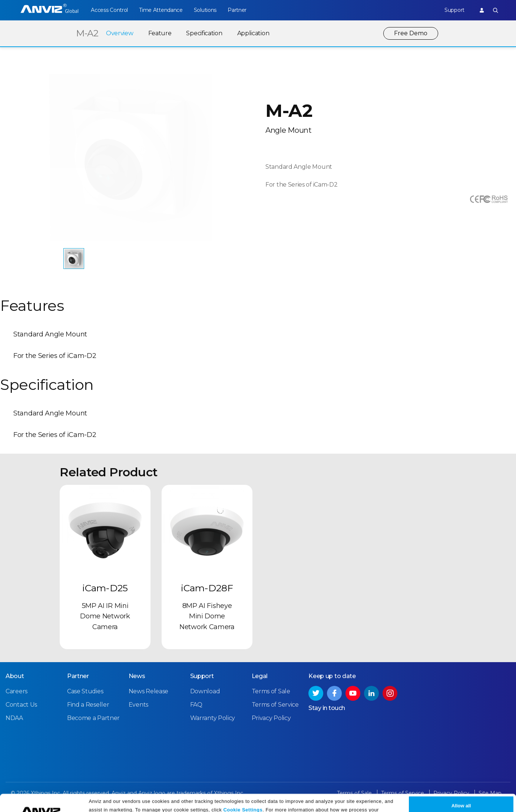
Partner (237, 10)
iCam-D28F (207, 588)
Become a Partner (93, 718)
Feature (160, 33)
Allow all (461, 791)
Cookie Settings (243, 794)
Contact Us (21, 705)
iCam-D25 (105, 588)
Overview (120, 33)
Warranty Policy (213, 718)
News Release (148, 691)
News (137, 676)
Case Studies (85, 691)
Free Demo (411, 33)
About (15, 676)
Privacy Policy (198, 804)
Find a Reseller (88, 705)
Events (138, 705)
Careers (16, 691)
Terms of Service (275, 705)
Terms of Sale (271, 691)
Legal (260, 676)
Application (253, 33)
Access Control (109, 10)
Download (205, 691)
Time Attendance (161, 10)
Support (454, 10)
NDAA (14, 718)
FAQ (196, 705)
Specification (204, 33)
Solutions (205, 10)
